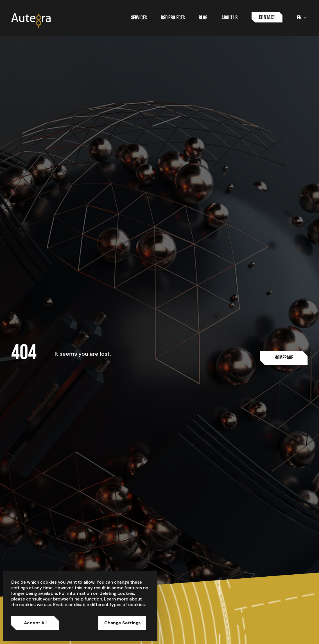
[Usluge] (284, 358)
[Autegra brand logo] (31, 20)
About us (229, 18)
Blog (203, 18)
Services (139, 18)
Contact (267, 18)
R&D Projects (173, 18)
